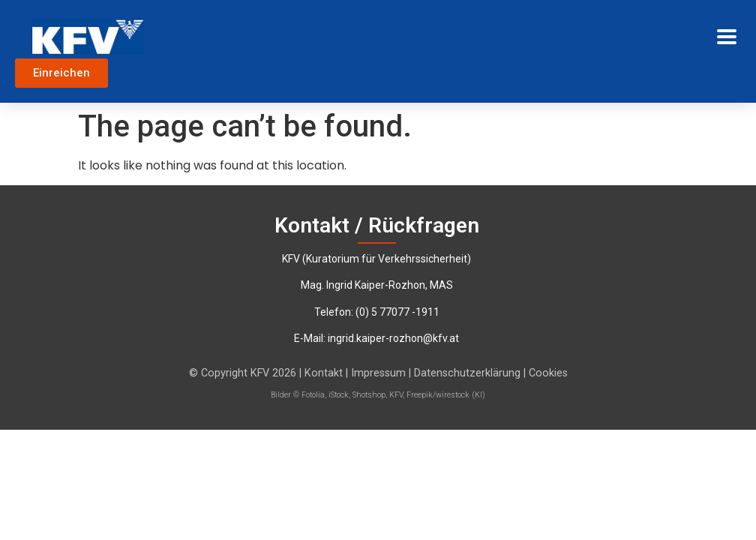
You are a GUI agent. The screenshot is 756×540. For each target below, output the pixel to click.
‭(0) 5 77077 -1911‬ (397, 312)
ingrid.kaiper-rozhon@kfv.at (393, 338)
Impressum (380, 373)
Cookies (548, 373)
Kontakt (324, 373)
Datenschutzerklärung (469, 373)
